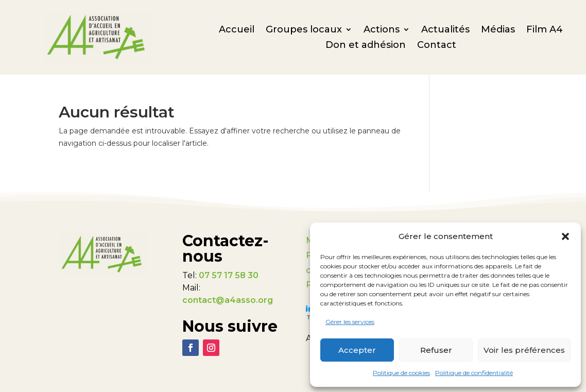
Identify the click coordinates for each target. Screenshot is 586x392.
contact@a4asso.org (228, 300)
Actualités (445, 30)
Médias (498, 30)
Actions (382, 30)
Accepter (357, 350)
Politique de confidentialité (474, 373)
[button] (565, 236)
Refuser (436, 350)
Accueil (237, 30)
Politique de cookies (401, 373)
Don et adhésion (366, 46)
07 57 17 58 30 (229, 275)
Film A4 (545, 30)
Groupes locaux (304, 30)
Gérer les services (350, 322)
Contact (437, 46)
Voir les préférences (524, 350)
